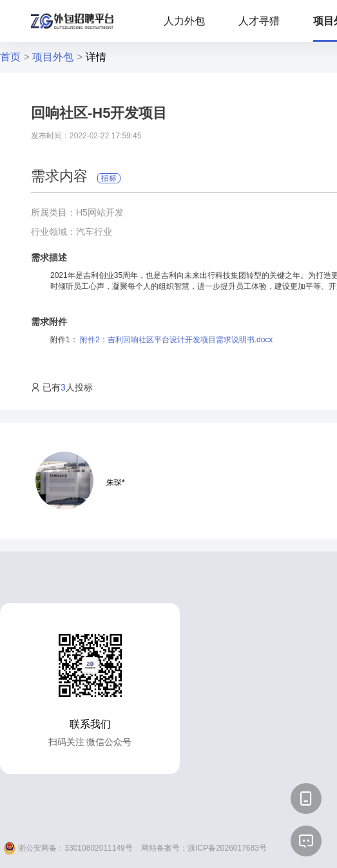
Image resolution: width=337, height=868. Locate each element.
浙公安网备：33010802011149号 (68, 848)
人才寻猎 (259, 21)
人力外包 (184, 21)
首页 (10, 57)
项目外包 (53, 57)
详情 (96, 57)
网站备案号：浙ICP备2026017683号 (204, 848)
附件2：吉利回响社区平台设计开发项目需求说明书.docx (176, 340)
